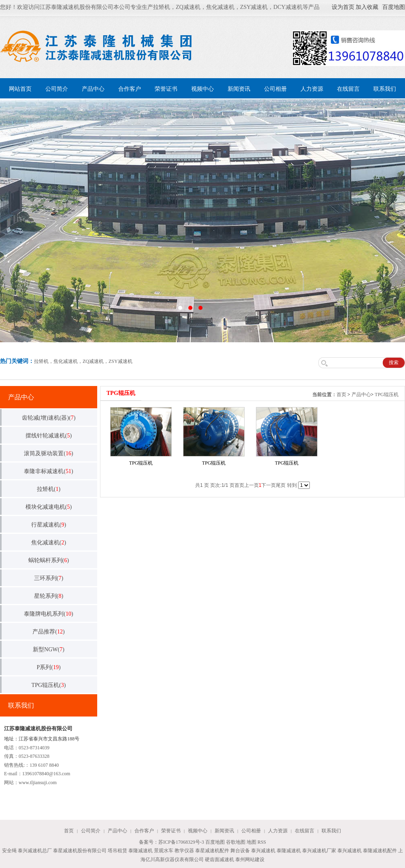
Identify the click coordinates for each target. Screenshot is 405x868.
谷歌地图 (236, 842)
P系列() (48, 667)
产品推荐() (48, 632)
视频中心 (202, 89)
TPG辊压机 (387, 395)
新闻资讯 (239, 89)
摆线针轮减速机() (49, 436)
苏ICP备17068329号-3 (181, 842)
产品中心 (93, 89)
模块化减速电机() (49, 507)
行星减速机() (49, 525)
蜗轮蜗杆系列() (49, 560)
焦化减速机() (49, 543)
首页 (341, 395)
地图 (252, 842)
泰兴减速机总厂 (35, 851)
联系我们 (385, 89)
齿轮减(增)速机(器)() (49, 418)
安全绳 (9, 851)
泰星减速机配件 (212, 851)
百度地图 (394, 7)
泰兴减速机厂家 (319, 851)
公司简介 (57, 89)
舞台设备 (240, 851)
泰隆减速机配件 (380, 851)
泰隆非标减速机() (48, 471)
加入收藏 (367, 7)
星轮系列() (49, 596)
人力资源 (312, 89)
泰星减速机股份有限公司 (80, 851)
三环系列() (49, 578)
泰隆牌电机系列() (48, 614)
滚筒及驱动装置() (48, 453)
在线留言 (348, 89)
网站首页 (20, 89)
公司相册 (275, 89)
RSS (262, 842)
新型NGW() (49, 649)
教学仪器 (184, 851)
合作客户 (130, 89)
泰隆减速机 (141, 851)
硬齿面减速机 (220, 859)
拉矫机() (49, 489)
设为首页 (343, 7)
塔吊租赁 (117, 851)
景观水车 (164, 851)
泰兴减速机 (263, 851)
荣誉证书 (166, 89)
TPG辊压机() (49, 685)
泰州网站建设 (250, 859)
